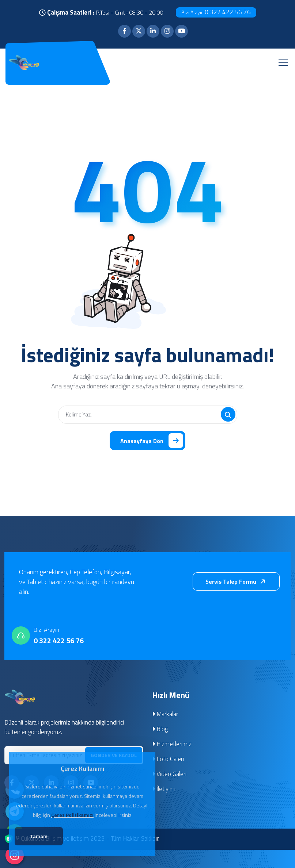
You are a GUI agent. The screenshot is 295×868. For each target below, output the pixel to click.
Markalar (165, 715)
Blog (160, 730)
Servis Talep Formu (237, 582)
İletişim (164, 790)
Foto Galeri (168, 760)
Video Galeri (169, 775)
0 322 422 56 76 (216, 12)
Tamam (41, 837)
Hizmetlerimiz (172, 745)
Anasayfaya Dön (152, 441)
